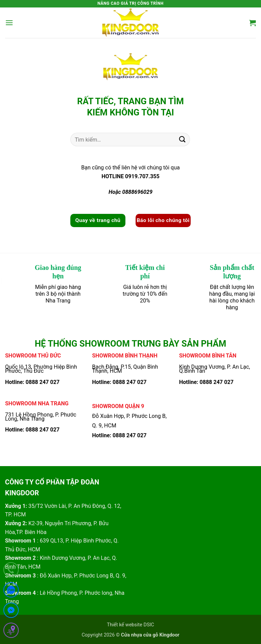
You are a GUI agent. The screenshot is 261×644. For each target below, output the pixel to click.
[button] (9, 23)
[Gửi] (182, 140)
